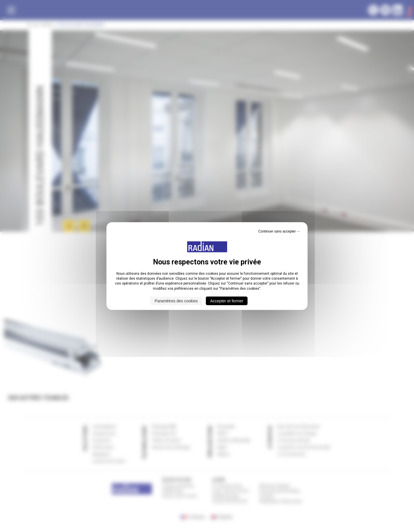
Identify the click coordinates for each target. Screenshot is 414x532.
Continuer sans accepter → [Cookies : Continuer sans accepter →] (279, 231)
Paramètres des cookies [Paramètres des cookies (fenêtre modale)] (176, 301)
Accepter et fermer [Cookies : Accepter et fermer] (227, 301)
